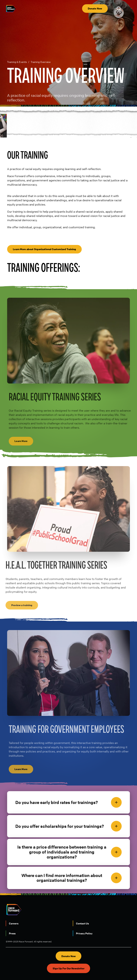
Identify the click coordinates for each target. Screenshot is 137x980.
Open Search (119, 9)
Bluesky (75, 970)
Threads (102, 970)
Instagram (48, 970)
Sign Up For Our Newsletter (68, 955)
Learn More (24, 427)
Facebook (89, 970)
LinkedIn (62, 970)
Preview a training (19, 591)
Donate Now (95, 8)
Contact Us (82, 909)
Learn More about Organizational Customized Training (44, 235)
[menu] (128, 9)
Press (12, 919)
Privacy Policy (84, 919)
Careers (14, 909)
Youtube (35, 970)
